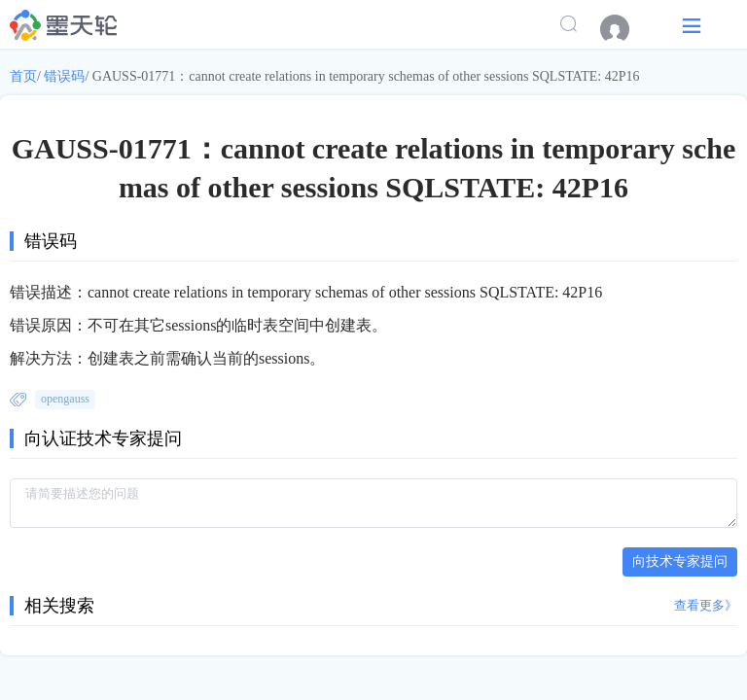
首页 (23, 76)
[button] (692, 25)
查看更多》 (706, 605)
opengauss (65, 399)
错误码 (64, 76)
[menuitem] (624, 29)
